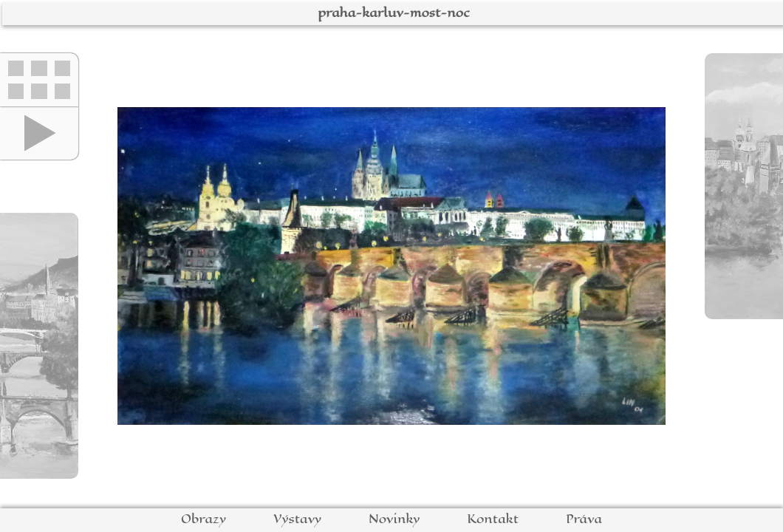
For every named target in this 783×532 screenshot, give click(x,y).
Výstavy (297, 519)
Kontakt (493, 519)
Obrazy (204, 519)
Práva (584, 519)
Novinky (394, 519)
